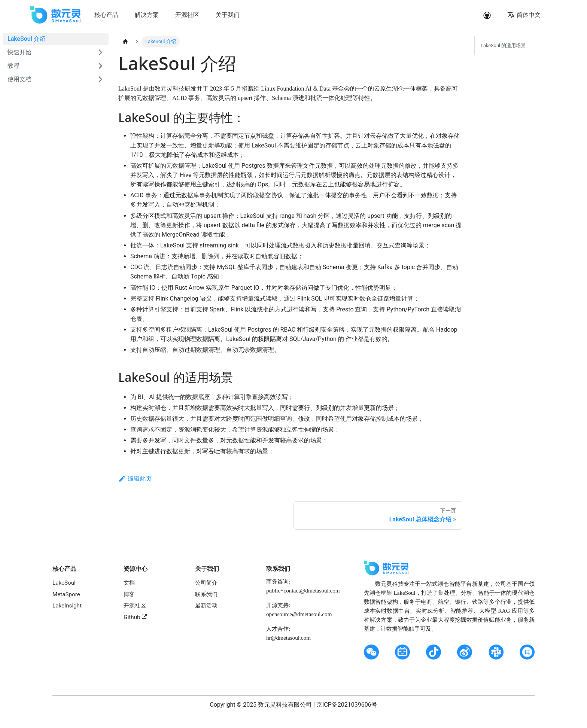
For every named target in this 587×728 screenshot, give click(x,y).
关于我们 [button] (228, 15)
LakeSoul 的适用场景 (503, 45)
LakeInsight (67, 606)
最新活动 (206, 606)
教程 (13, 66)
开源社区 (135, 606)
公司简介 (206, 583)
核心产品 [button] (106, 15)
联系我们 (206, 594)
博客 (129, 594)
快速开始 (19, 52)
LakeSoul (64, 583)
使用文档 (19, 79)
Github (135, 617)
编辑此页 (135, 479)
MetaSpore (66, 594)
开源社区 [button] (187, 15)
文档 (129, 583)
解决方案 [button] (147, 15)
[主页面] (125, 42)
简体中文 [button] (524, 15)
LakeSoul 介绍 (27, 39)
